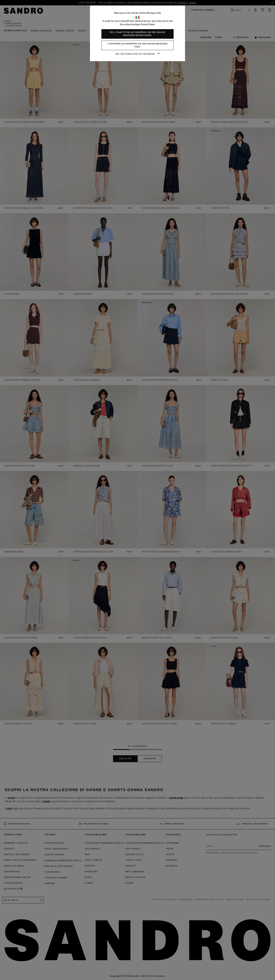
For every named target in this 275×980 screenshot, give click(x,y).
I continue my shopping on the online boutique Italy (138, 45)
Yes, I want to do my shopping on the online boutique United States (137, 34)
